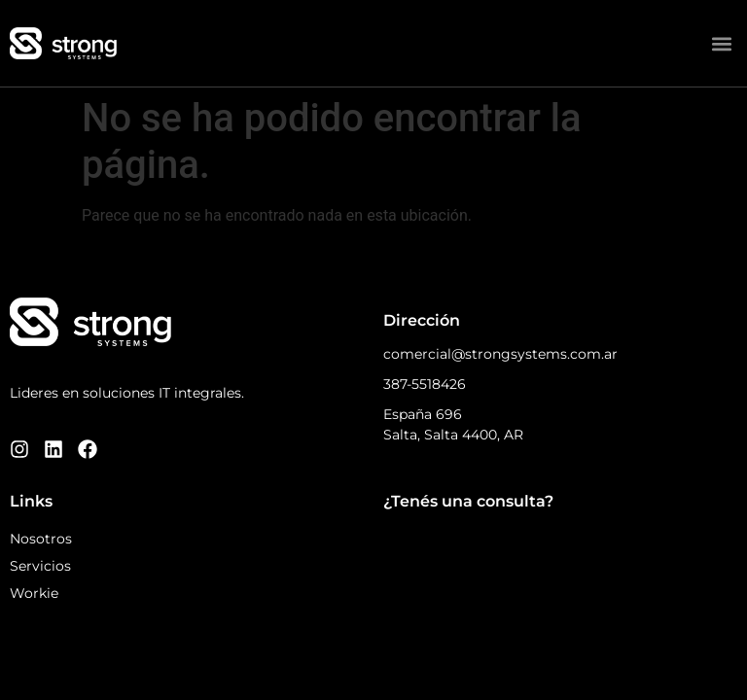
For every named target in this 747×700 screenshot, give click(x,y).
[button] (721, 43)
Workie (34, 593)
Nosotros (41, 539)
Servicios (40, 566)
